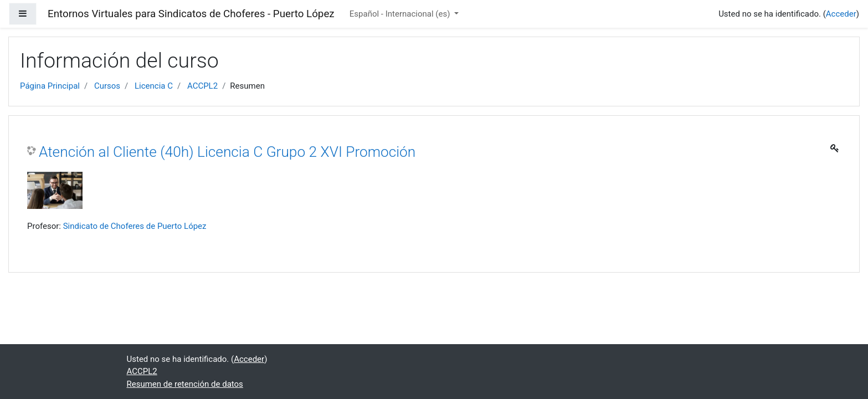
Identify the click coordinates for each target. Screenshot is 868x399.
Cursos (107, 86)
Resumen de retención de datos (185, 384)
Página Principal (50, 86)
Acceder (841, 14)
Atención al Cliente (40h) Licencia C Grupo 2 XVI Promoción (227, 152)
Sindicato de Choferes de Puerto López (135, 226)
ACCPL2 (202, 86)
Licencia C (154, 86)
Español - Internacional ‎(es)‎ (401, 14)
